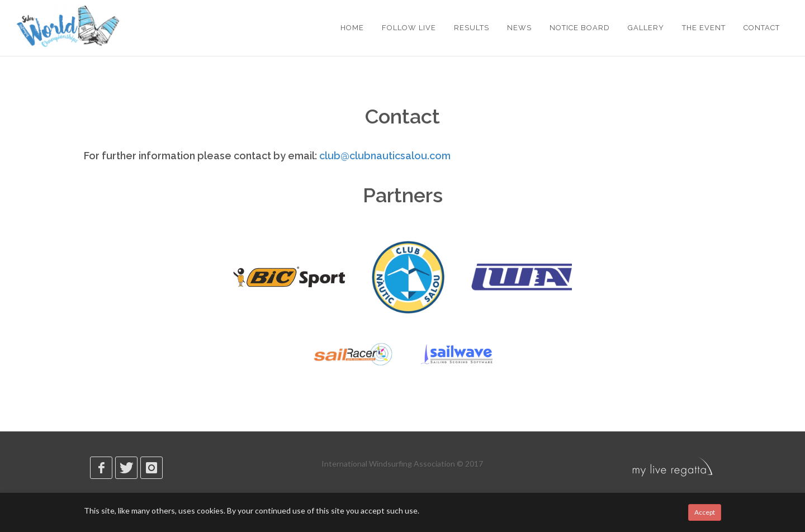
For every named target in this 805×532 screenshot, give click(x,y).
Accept (705, 512)
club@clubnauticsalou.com (385, 156)
